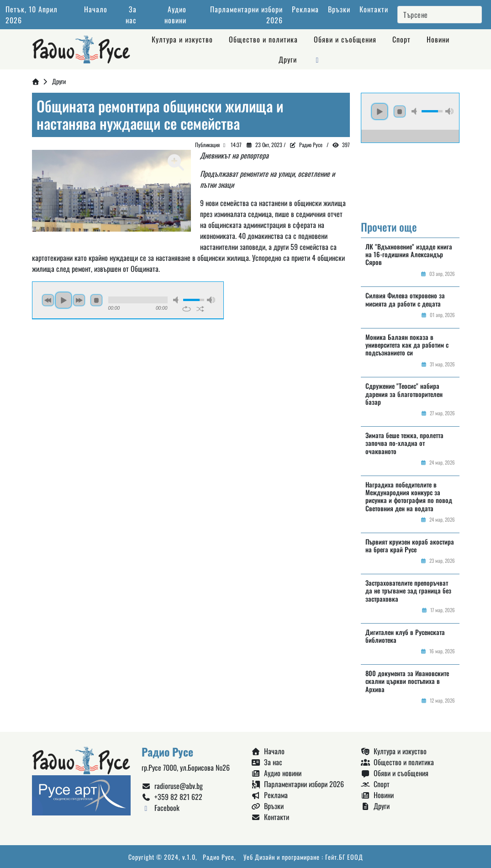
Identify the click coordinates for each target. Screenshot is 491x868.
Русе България (410, 177)
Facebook (161, 808)
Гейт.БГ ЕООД (344, 857)
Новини (438, 39)
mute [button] (177, 300)
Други (288, 59)
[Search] (440, 15)
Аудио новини (175, 15)
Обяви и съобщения (345, 39)
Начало (96, 9)
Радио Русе (311, 145)
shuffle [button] (200, 309)
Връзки (339, 9)
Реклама (305, 9)
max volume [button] (211, 300)
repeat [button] (187, 309)
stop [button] (96, 300)
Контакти (374, 9)
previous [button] (48, 300)
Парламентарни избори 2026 (298, 784)
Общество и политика (263, 39)
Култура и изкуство (182, 39)
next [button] (79, 300)
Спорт (401, 39)
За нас (131, 15)
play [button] (63, 300)
